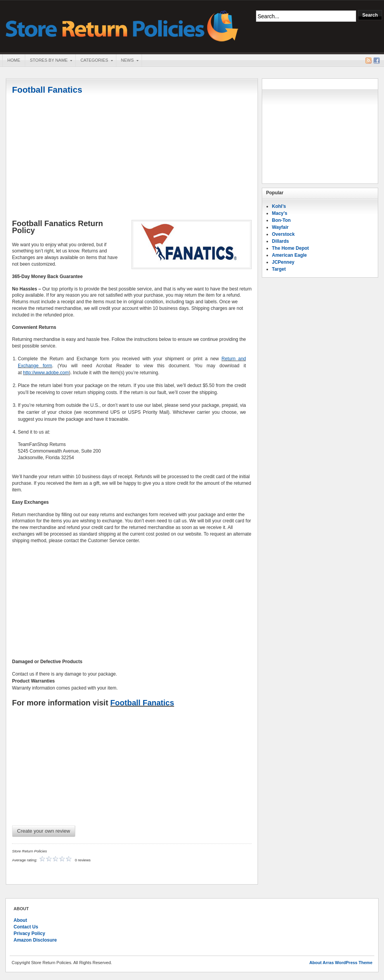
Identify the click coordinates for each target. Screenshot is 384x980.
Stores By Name (48, 61)
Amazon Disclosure (35, 940)
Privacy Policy (29, 933)
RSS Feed (368, 60)
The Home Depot (290, 248)
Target (279, 269)
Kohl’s (279, 206)
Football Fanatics (47, 90)
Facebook (377, 60)
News (127, 61)
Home (14, 60)
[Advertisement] (132, 158)
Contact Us (26, 927)
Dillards (280, 241)
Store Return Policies (122, 25)
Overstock (283, 234)
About (20, 920)
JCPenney (283, 262)
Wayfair (280, 227)
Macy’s (280, 213)
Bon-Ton (281, 220)
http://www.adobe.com (46, 373)
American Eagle (289, 255)
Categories (94, 61)
